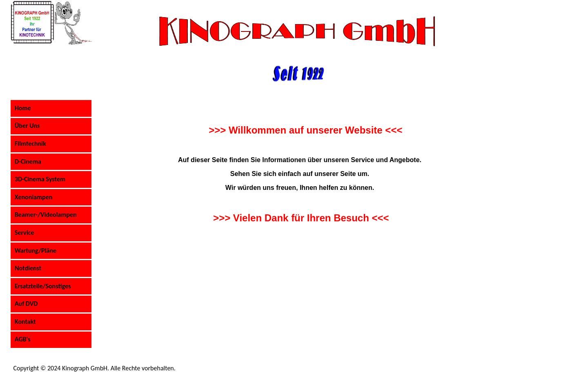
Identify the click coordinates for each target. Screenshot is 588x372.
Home (23, 108)
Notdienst (28, 268)
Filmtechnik (30, 144)
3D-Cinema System (40, 179)
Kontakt (25, 322)
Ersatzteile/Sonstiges (43, 286)
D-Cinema (28, 161)
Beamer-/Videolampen (46, 215)
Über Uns (27, 126)
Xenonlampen (33, 197)
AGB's (23, 339)
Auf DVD (26, 304)
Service (24, 233)
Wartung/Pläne (36, 251)
